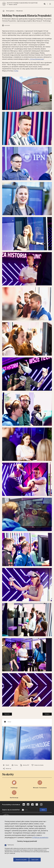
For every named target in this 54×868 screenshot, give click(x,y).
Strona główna (10, 13)
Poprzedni (6, 715)
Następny (46, 715)
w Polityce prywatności (40, 837)
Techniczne (11, 845)
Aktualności (19, 13)
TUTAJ (16, 73)
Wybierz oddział (13, 5)
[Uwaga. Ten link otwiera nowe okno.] (15, 767)
